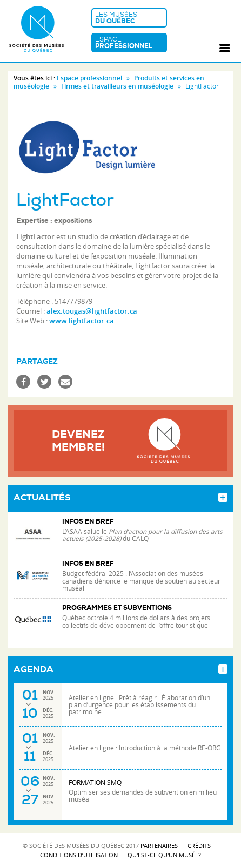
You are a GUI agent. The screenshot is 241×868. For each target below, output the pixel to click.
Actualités (42, 498)
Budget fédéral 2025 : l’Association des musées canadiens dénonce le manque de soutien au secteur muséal (141, 581)
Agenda (34, 669)
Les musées (129, 18)
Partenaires (159, 846)
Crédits (199, 846)
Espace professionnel (89, 78)
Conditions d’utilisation (79, 855)
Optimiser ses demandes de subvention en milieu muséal (143, 796)
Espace (129, 43)
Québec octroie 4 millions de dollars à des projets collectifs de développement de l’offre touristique (136, 621)
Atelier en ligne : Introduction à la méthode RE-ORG (145, 748)
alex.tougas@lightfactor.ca (92, 311)
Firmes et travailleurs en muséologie (117, 86)
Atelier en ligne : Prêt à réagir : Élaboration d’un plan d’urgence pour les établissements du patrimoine (139, 705)
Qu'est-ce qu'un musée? (164, 855)
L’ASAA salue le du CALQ (142, 535)
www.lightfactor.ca (82, 321)
